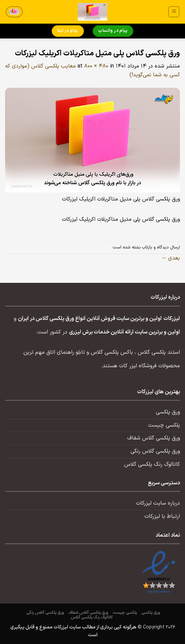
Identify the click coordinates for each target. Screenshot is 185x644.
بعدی (170, 258)
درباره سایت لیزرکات (158, 503)
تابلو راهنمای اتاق (66, 352)
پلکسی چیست (164, 425)
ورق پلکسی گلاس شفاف (154, 438)
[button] (174, 12)
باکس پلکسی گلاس (112, 352)
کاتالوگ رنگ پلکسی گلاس (152, 464)
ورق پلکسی (168, 412)
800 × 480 (96, 66)
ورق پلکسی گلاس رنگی (155, 451)
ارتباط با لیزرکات (162, 516)
